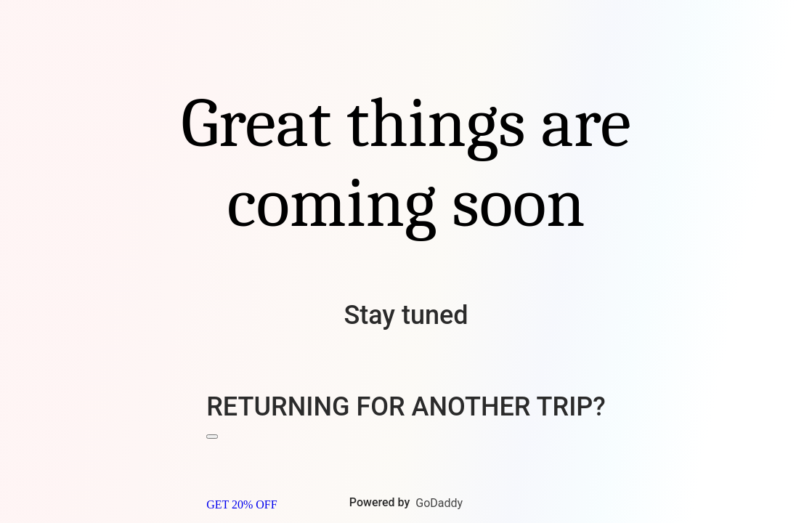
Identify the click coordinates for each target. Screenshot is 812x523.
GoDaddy (439, 503)
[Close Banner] (212, 437)
